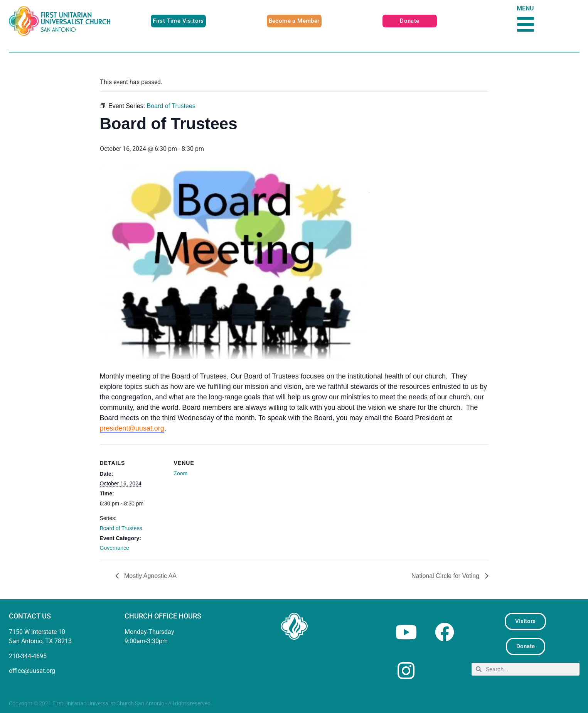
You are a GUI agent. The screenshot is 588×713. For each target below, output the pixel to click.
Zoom (181, 473)
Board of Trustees (121, 528)
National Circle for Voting (446, 576)
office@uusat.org (32, 671)
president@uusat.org (132, 428)
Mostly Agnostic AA (150, 576)
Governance (115, 548)
